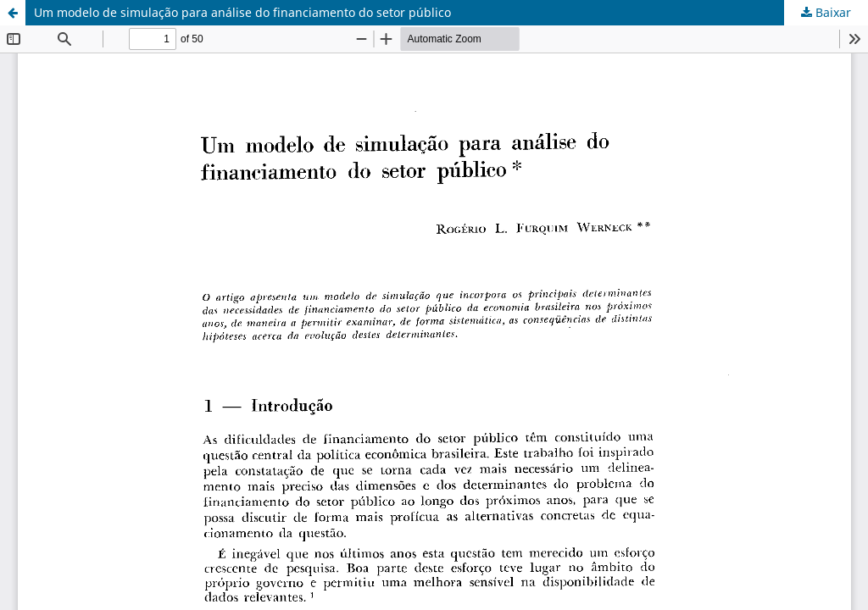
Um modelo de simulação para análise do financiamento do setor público (242, 12)
